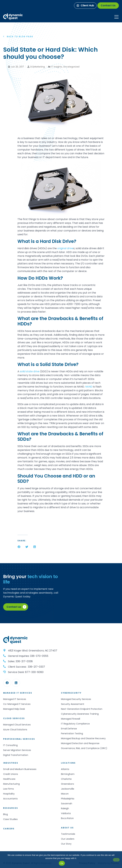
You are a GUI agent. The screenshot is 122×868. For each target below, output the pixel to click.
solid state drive (30, 371)
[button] (19, 547)
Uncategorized (71, 67)
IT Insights (57, 67)
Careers (9, 829)
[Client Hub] (85, 6)
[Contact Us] (108, 6)
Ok (62, 863)
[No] (116, 860)
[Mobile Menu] (116, 17)
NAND (89, 387)
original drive (65, 248)
